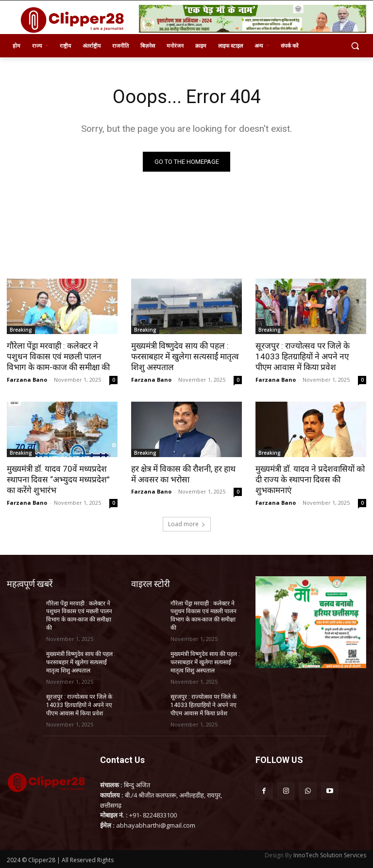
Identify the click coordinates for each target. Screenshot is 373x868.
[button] (355, 46)
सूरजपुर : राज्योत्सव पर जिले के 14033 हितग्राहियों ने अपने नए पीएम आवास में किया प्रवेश (310, 356)
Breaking (21, 330)
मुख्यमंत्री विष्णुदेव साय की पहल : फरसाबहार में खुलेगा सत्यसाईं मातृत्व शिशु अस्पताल (184, 356)
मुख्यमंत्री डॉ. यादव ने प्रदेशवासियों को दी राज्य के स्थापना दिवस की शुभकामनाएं (309, 479)
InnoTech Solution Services (330, 854)
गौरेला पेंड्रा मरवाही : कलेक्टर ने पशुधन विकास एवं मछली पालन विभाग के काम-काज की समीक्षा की (58, 356)
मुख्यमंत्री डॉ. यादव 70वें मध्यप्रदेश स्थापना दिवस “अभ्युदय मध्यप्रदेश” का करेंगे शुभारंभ (57, 479)
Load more (187, 523)
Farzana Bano (27, 379)
